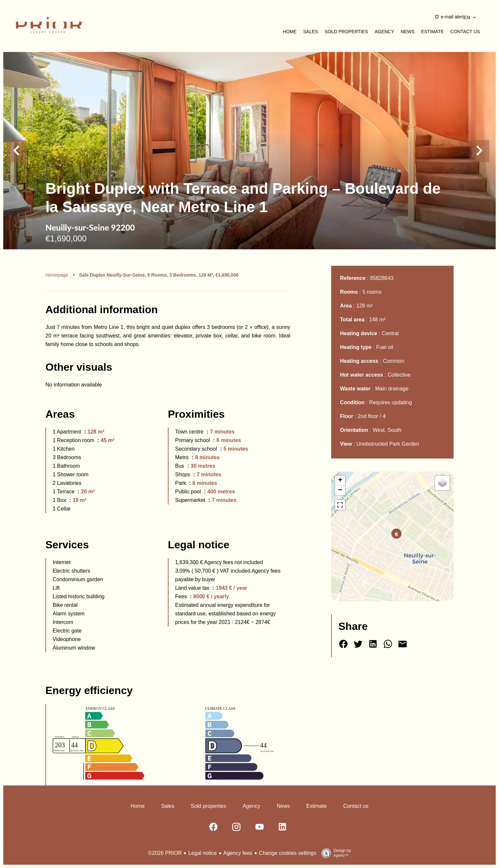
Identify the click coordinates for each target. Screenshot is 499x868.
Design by (334, 853)
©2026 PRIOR (165, 853)
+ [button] (340, 481)
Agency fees (238, 853)
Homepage (57, 275)
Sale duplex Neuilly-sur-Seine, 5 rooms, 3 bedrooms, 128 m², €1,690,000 (159, 275)
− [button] (340, 490)
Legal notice (202, 853)
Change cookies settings (288, 853)
